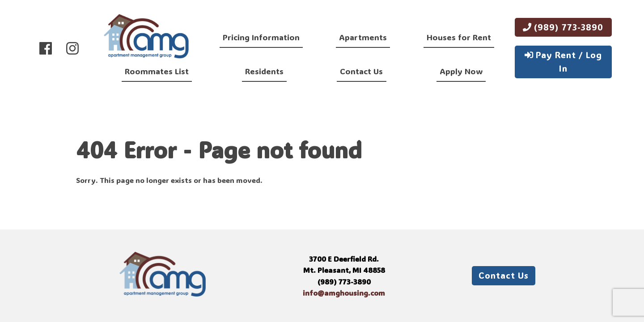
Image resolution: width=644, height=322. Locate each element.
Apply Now (461, 71)
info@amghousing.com (344, 293)
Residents (264, 71)
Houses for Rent (459, 37)
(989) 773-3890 (563, 27)
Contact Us (361, 71)
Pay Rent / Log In (563, 62)
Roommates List (157, 71)
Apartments (363, 37)
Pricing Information (261, 37)
